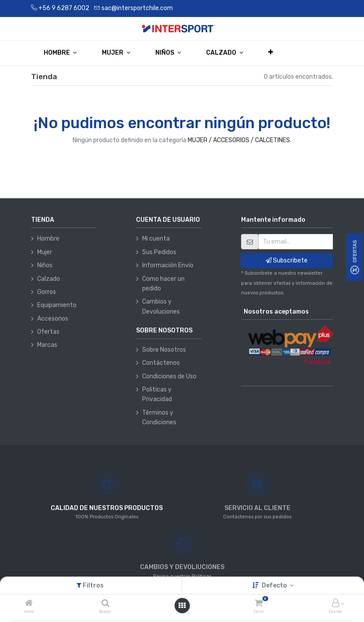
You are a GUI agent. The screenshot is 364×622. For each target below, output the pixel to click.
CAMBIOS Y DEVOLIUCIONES (182, 567)
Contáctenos (161, 363)
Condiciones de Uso (169, 376)
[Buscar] (105, 604)
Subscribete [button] (287, 260)
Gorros (47, 292)
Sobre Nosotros (164, 350)
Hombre (48, 239)
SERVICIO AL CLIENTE (257, 508)
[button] (271, 52)
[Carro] (259, 604)
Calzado (49, 279)
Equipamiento (57, 305)
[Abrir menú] (182, 606)
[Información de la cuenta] (336, 604)
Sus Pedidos (159, 252)
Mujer (45, 252)
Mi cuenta (156, 239)
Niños (45, 265)
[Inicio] (29, 604)
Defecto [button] (275, 585)
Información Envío (168, 265)
